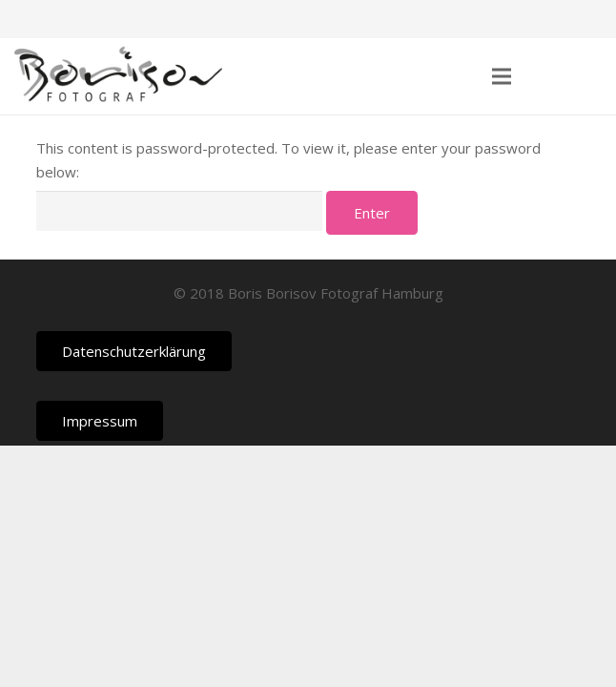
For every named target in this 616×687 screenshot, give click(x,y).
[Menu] (502, 76)
